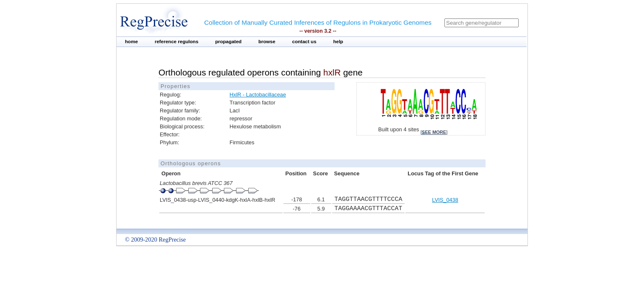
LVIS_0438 (445, 200)
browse (267, 42)
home (131, 42)
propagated (228, 42)
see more (434, 132)
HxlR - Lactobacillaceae (258, 95)
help (338, 42)
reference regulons (177, 42)
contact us (304, 42)
